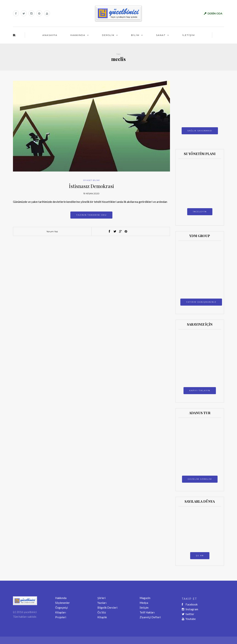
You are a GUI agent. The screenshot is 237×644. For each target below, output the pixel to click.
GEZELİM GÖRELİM (200, 479)
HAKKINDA (78, 35)
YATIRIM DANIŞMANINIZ (201, 302)
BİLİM (135, 35)
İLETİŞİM (188, 35)
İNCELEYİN (200, 212)
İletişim (144, 608)
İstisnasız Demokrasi (91, 186)
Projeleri (61, 617)
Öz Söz (102, 612)
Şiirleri (101, 598)
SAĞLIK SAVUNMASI (200, 131)
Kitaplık (102, 617)
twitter (188, 614)
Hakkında (61, 598)
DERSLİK (108, 35)
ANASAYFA (50, 35)
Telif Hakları (147, 612)
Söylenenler (62, 603)
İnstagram (190, 609)
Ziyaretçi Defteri (150, 617)
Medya (144, 603)
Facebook (190, 604)
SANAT (161, 35)
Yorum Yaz (52, 231)
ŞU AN (200, 556)
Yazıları (102, 603)
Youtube (189, 619)
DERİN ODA (215, 13)
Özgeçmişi (61, 608)
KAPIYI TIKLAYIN (200, 391)
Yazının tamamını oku (91, 215)
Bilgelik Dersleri (107, 608)
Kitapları (61, 612)
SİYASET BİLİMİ (91, 180)
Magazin (145, 598)
